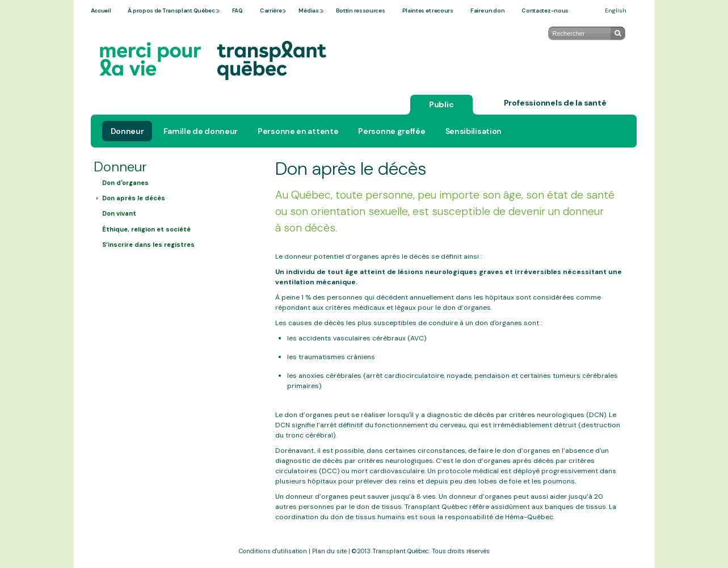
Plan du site (329, 551)
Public (441, 104)
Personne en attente (298, 131)
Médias (308, 10)
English (616, 10)
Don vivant (119, 213)
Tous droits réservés (461, 551)
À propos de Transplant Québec (171, 10)
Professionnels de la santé (555, 103)
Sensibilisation (474, 131)
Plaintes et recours (428, 10)
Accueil (101, 10)
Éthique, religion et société (146, 229)
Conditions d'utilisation (273, 551)
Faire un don (487, 10)
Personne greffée (392, 131)
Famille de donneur (201, 131)
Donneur (127, 131)
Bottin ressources (361, 10)
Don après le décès (134, 198)
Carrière (271, 10)
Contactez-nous (545, 10)
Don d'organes (125, 183)
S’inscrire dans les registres (148, 245)
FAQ (237, 10)
